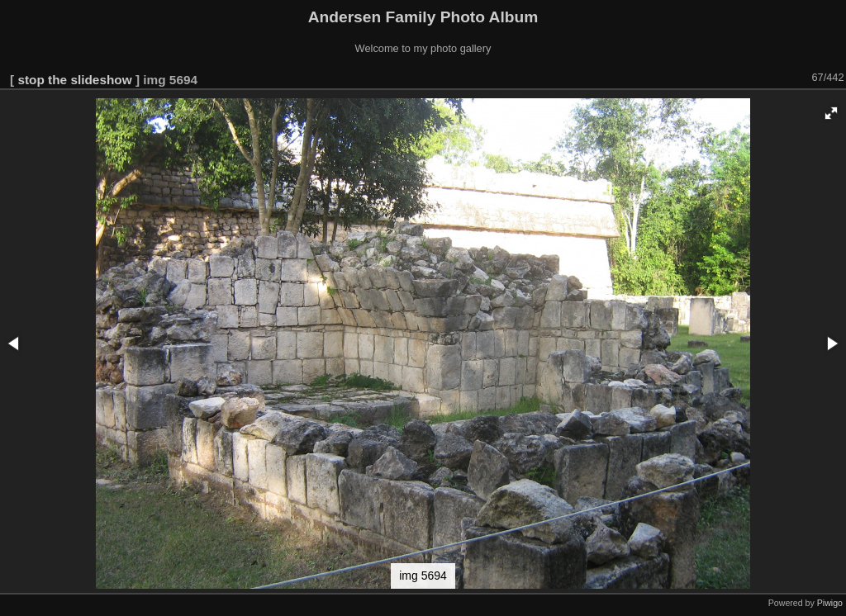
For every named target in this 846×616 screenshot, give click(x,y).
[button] (831, 113)
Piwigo (830, 603)
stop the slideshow (74, 80)
